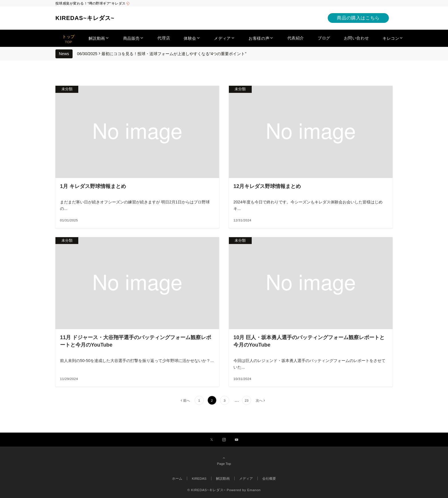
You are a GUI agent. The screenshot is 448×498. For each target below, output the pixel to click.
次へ (259, 400)
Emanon (254, 490)
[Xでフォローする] (212, 440)
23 (246, 400)
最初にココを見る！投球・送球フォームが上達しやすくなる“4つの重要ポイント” (174, 54)
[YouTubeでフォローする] (237, 440)
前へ (187, 400)
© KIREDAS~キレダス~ (207, 490)
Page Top (224, 461)
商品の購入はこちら (358, 18)
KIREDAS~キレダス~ (85, 18)
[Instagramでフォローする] (224, 440)
